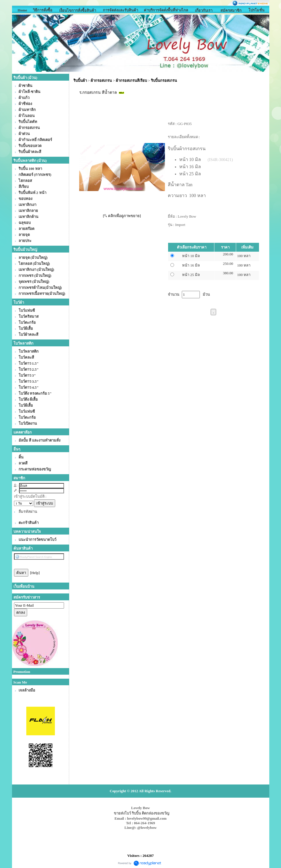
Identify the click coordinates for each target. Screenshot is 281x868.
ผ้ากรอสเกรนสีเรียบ (131, 81)
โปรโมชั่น (256, 10)
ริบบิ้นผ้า (80, 81)
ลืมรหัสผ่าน (28, 512)
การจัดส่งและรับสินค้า (120, 10)
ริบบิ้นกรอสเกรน (164, 81)
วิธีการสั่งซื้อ (43, 10)
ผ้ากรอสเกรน (101, 81)
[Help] (35, 573)
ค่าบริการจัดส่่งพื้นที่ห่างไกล (166, 10)
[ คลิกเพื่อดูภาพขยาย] (122, 216)
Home (22, 10)
